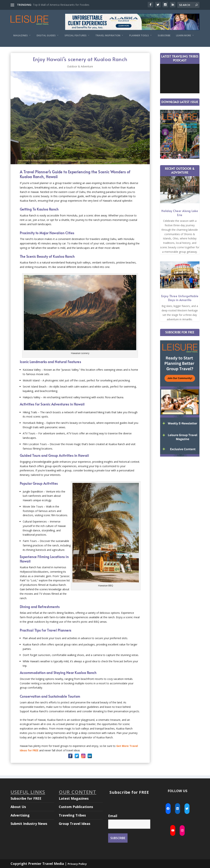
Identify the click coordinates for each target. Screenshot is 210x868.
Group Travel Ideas (74, 824)
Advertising (20, 815)
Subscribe (164, 35)
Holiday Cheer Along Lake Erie (180, 213)
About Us (18, 807)
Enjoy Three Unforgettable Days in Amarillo (180, 298)
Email (113, 816)
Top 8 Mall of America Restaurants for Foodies (61, 5)
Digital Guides (46, 35)
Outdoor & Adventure (80, 66)
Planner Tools (139, 35)
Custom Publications (76, 807)
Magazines (21, 35)
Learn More (183, 35)
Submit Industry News (29, 824)
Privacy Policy (77, 864)
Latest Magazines (74, 798)
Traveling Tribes (72, 815)
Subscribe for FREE (26, 798)
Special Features (76, 35)
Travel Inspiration (108, 35)
